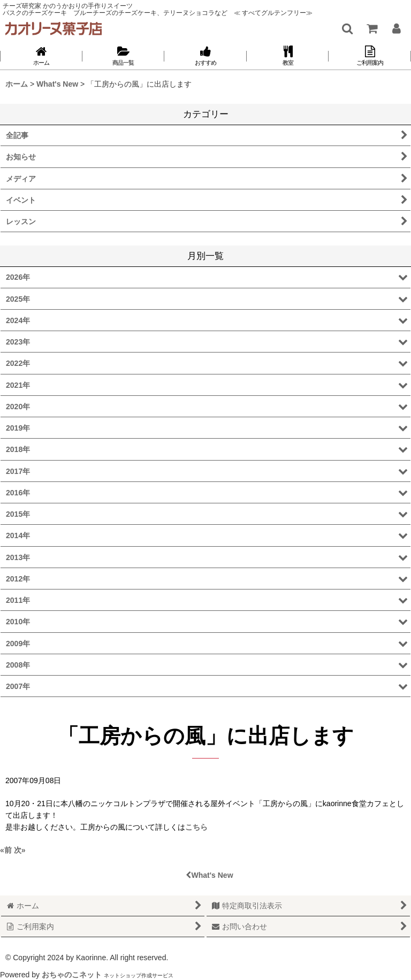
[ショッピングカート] (371, 28)
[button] (347, 28)
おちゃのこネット (72, 975)
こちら (196, 827)
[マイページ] (396, 28)
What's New (209, 875)
